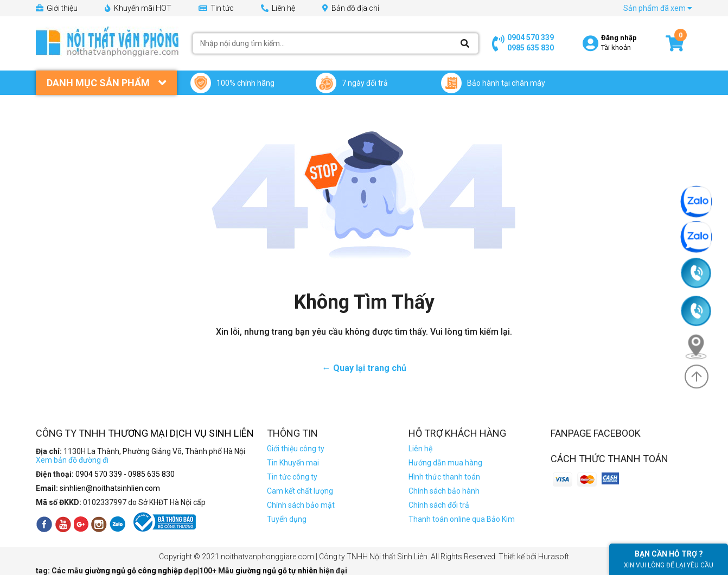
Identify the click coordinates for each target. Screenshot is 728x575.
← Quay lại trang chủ (364, 368)
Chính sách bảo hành (444, 491)
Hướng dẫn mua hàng (445, 463)
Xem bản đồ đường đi (72, 460)
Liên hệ (278, 8)
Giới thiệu (57, 8)
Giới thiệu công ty (296, 449)
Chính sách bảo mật (301, 505)
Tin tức (216, 8)
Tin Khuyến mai (293, 463)
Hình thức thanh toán (444, 477)
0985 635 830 (531, 48)
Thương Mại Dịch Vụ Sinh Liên (181, 433)
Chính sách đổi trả (439, 505)
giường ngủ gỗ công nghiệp (134, 571)
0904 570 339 (531, 37)
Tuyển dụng (287, 519)
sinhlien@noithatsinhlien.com (110, 488)
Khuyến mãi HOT (138, 8)
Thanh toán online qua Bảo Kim (462, 519)
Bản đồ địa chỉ (351, 8)
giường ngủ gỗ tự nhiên (277, 571)
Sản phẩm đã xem (658, 8)
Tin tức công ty (292, 477)
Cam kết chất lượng (300, 491)
